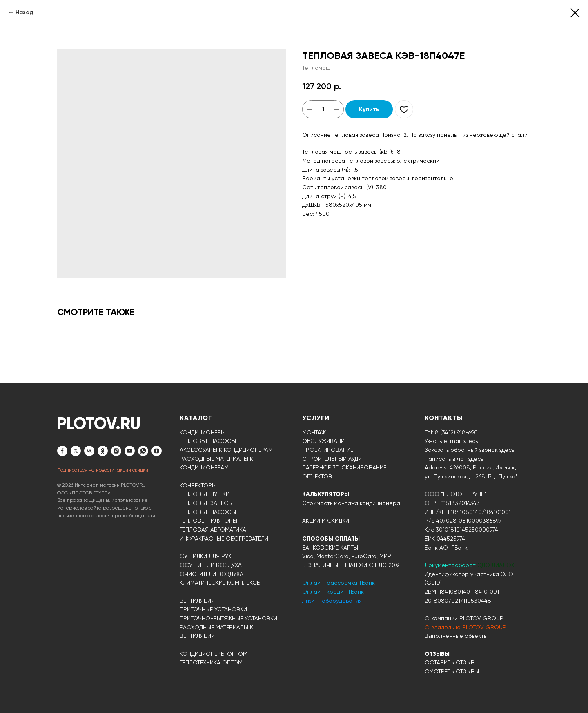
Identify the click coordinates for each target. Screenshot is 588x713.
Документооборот (451, 565)
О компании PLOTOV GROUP (464, 618)
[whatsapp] (143, 451)
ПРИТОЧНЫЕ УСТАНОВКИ (213, 609)
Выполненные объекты (456, 636)
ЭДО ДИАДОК (496, 565)
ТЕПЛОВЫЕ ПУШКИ (205, 494)
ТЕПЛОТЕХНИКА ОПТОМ (211, 662)
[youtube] (130, 451)
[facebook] (62, 451)
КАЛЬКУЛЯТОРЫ (326, 494)
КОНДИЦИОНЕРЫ (203, 432)
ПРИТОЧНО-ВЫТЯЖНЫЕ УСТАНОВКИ (228, 618)
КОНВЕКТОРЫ (198, 485)
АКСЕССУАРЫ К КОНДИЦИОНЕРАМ (226, 450)
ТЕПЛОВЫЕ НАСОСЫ (208, 441)
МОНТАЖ (314, 432)
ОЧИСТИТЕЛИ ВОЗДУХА (212, 574)
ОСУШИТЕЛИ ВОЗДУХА (211, 565)
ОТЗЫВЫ (437, 654)
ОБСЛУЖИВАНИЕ (325, 441)
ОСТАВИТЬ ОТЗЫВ (450, 662)
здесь (476, 459)
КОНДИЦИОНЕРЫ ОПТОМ (214, 654)
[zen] (157, 451)
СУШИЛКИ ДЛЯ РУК (206, 556)
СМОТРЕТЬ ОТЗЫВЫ (452, 671)
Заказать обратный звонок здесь (469, 450)
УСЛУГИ (316, 418)
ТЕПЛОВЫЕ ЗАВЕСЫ (206, 503)
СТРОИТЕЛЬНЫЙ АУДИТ (333, 459)
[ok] (103, 451)
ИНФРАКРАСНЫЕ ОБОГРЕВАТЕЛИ (224, 539)
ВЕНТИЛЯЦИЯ (197, 601)
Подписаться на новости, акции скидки (103, 470)
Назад (24, 12)
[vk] (89, 451)
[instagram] (116, 451)
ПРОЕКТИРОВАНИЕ (328, 450)
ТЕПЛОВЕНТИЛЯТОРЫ (208, 521)
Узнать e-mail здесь (451, 441)
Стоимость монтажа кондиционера (351, 503)
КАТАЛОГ (196, 418)
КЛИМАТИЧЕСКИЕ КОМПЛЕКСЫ (220, 583)
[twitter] (76, 451)
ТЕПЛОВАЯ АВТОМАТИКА (213, 530)
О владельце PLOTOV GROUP (465, 627)
